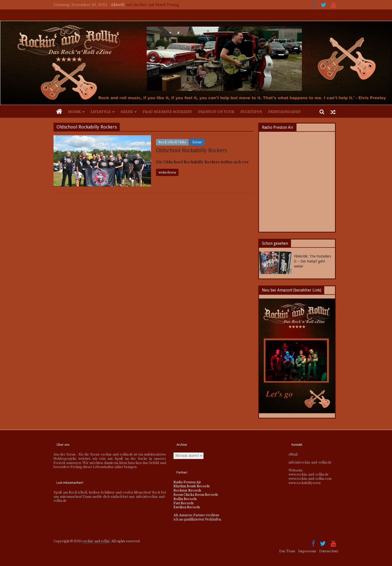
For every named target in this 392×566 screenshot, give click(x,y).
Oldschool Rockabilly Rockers (191, 150)
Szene (127, 112)
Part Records (184, 503)
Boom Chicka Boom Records (196, 495)
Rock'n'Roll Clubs (172, 142)
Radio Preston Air (187, 482)
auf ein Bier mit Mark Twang (152, 5)
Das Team (287, 551)
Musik (74, 112)
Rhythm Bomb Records (192, 486)
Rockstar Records (187, 490)
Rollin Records (185, 499)
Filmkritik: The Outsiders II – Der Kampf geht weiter (312, 261)
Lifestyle (101, 112)
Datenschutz (329, 551)
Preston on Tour (216, 112)
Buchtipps (251, 112)
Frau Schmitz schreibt (167, 112)
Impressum (307, 551)
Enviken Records (187, 507)
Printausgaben (284, 112)
